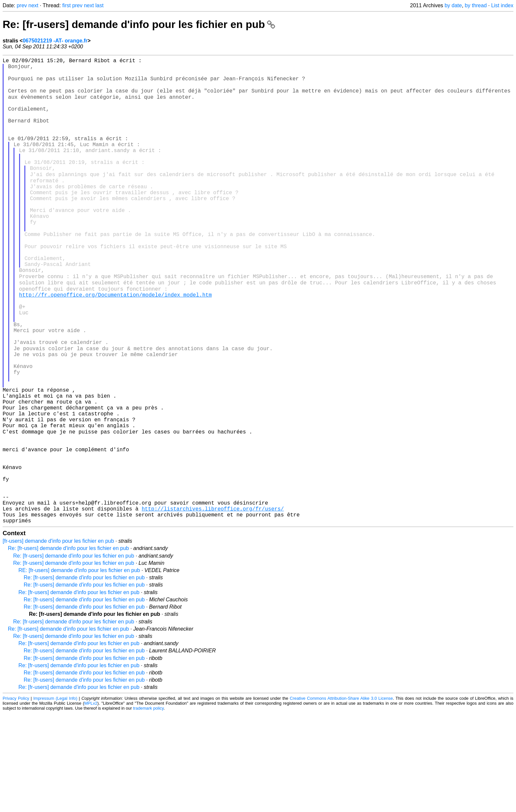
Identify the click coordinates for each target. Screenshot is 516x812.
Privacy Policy (16, 797)
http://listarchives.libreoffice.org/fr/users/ (213, 605)
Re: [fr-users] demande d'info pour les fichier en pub (139, 24)
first (66, 5)
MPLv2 (91, 802)
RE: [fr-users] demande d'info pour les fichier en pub (79, 669)
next (33, 5)
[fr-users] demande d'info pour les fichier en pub (58, 640)
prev (22, 5)
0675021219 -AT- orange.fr (55, 41)
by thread (476, 5)
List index (502, 5)
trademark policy (148, 807)
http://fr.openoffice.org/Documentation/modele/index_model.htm (116, 344)
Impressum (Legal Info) (55, 797)
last (100, 5)
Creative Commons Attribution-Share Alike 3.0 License (341, 797)
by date (453, 5)
